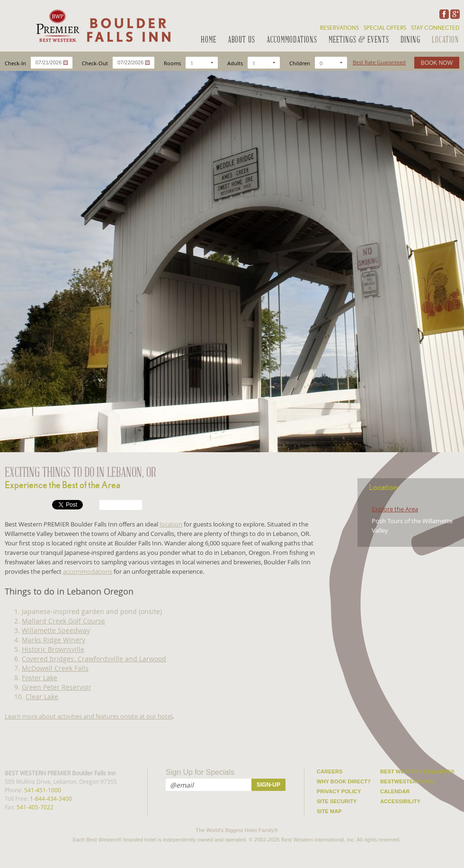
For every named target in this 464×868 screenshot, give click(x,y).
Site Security (337, 801)
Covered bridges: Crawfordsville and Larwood (94, 659)
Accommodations (292, 40)
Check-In (15, 63)
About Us (241, 40)
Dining (410, 40)
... (66, 63)
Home (209, 40)
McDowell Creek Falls (55, 668)
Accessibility (400, 801)
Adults (235, 63)
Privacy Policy (339, 791)
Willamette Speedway (56, 630)
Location (446, 40)
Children (300, 63)
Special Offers (385, 28)
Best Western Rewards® (417, 772)
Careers (330, 772)
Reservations (339, 28)
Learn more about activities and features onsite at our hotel (89, 716)
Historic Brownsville (53, 649)
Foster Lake (40, 678)
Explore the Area (395, 509)
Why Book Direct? (344, 781)
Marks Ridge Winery (54, 640)
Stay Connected (435, 28)
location (171, 524)
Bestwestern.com (407, 781)
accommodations (88, 571)
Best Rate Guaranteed (379, 62)
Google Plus (454, 14)
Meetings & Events (359, 40)
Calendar (395, 791)
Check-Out (95, 63)
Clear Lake (42, 697)
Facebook (443, 14)
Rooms (172, 63)
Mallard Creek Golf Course (63, 621)
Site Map (329, 811)
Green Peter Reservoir (57, 687)
